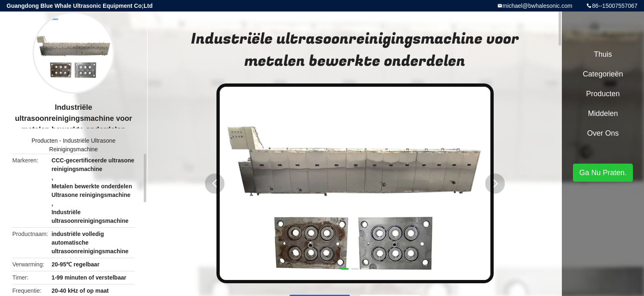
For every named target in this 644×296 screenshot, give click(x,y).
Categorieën (603, 74)
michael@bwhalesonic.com (538, 6)
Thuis (603, 54)
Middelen (603, 113)
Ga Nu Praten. (603, 173)
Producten (45, 141)
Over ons (603, 133)
